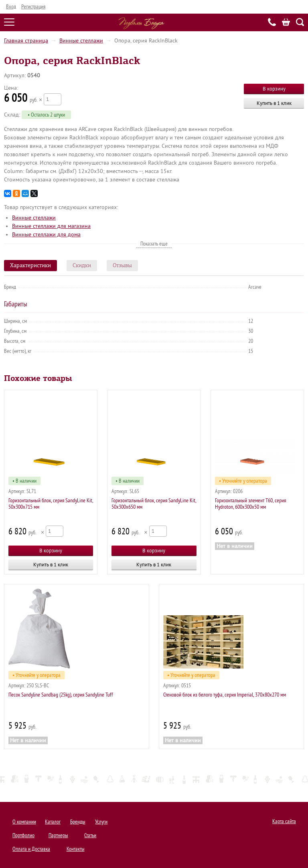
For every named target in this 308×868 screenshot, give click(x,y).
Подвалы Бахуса (141, 23)
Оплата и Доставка (31, 849)
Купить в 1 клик (274, 103)
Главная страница (26, 41)
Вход (11, 7)
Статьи (90, 835)
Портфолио (23, 835)
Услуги (101, 822)
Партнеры (58, 835)
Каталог (53, 822)
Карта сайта (284, 821)
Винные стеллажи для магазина (51, 226)
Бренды (78, 822)
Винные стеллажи (81, 41)
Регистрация (33, 7)
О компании (24, 822)
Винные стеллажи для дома (46, 235)
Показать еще (154, 244)
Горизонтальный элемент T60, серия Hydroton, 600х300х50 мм (250, 504)
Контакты (76, 849)
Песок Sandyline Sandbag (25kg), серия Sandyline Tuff (61, 695)
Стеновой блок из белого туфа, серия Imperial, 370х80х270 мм (225, 695)
